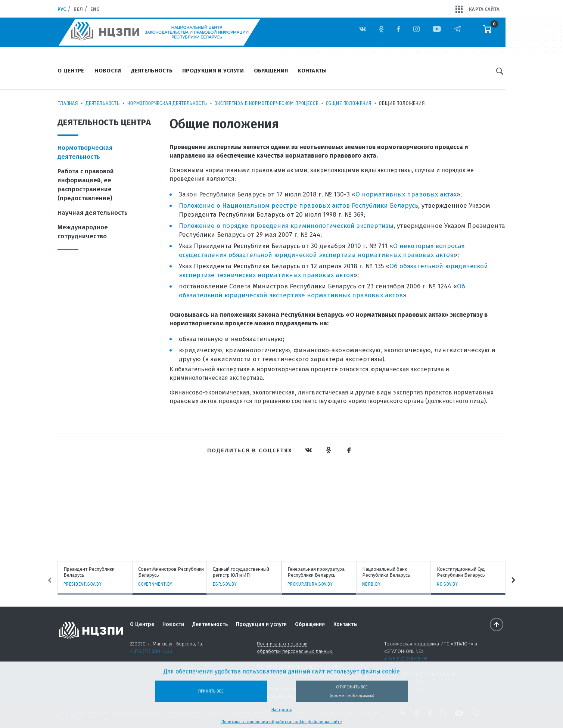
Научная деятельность (93, 213)
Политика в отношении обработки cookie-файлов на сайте (282, 722)
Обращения (271, 71)
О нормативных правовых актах (406, 194)
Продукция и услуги (213, 71)
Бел (78, 9)
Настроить (282, 710)
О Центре (71, 71)
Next (514, 580)
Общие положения (349, 103)
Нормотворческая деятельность (167, 103)
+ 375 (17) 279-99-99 (406, 659)
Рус (62, 9)
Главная (68, 103)
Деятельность (152, 71)
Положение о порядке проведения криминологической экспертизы (286, 226)
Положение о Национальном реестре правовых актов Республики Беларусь (298, 206)
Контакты (312, 71)
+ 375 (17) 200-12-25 (151, 651)
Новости (108, 71)
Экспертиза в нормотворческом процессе (267, 103)
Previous (49, 580)
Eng (95, 9)
